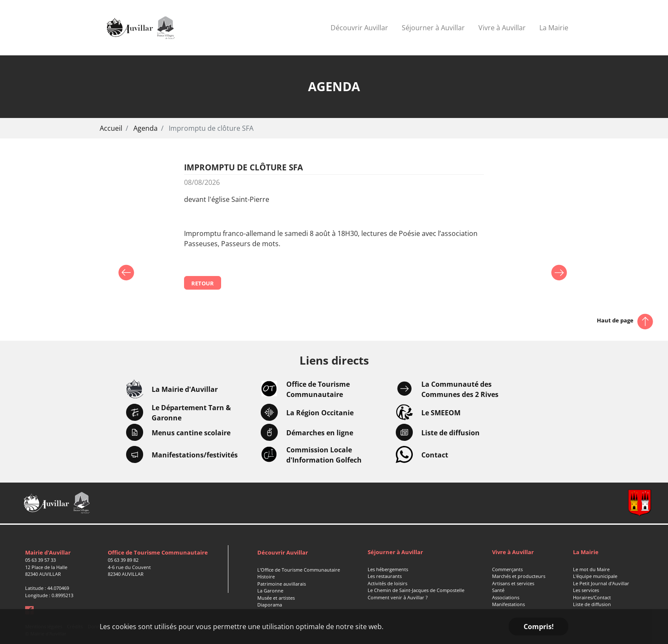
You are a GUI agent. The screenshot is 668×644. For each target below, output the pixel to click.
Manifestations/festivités (195, 455)
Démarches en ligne (320, 433)
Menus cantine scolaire (191, 433)
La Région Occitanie (320, 413)
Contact (435, 455)
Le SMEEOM (441, 413)
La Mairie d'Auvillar (185, 389)
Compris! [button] (539, 627)
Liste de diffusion (451, 433)
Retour (203, 283)
